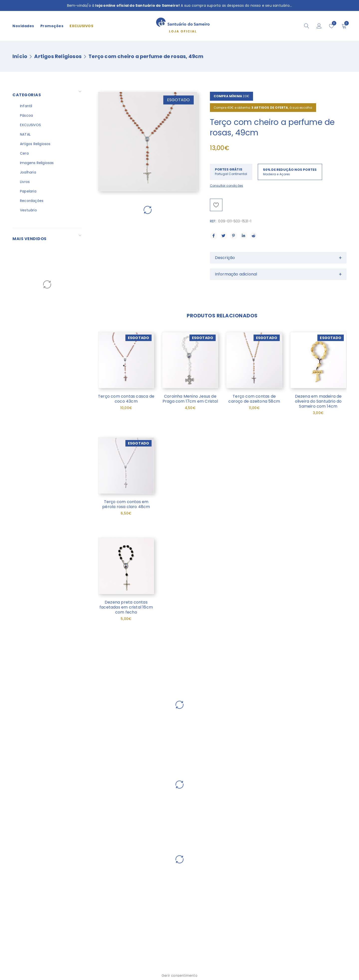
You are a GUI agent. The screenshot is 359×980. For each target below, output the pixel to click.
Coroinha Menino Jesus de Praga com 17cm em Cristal (190, 399)
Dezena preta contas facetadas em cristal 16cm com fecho (126, 607)
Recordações (32, 201)
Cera (24, 153)
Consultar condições (227, 186)
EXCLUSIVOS (30, 125)
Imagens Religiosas (37, 163)
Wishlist (333, 23)
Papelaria (28, 191)
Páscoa (26, 115)
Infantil (26, 106)
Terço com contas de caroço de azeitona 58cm (254, 399)
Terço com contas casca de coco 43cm (126, 399)
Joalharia (28, 172)
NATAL (25, 134)
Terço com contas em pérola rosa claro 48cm (126, 504)
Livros (25, 182)
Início (20, 56)
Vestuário (28, 210)
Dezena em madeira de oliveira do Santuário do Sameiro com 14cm (318, 401)
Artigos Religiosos (58, 56)
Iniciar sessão (319, 26)
